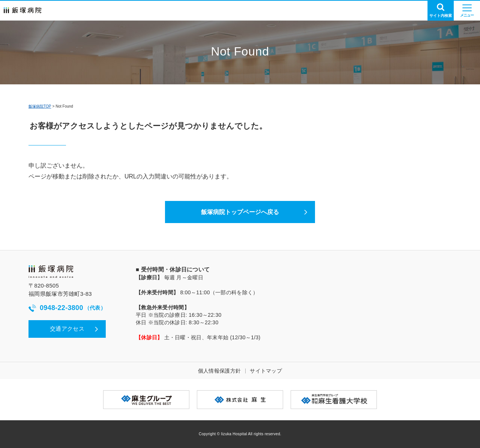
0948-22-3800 (67, 308)
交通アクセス (67, 329)
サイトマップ (266, 371)
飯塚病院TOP (40, 106)
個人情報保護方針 (219, 371)
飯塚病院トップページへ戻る (240, 212)
